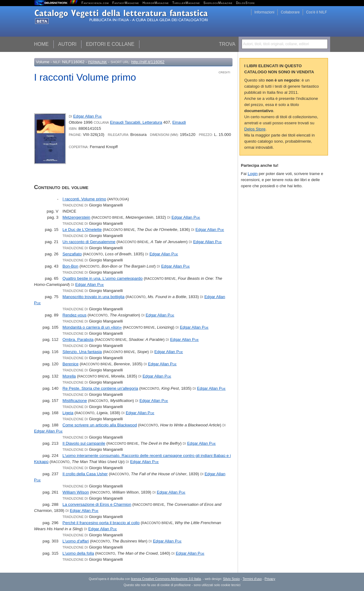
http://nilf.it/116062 (148, 62)
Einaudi (179, 122)
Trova (227, 44)
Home (41, 44)
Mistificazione (75, 401)
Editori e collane (110, 44)
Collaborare (290, 12)
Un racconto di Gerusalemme (89, 242)
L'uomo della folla (78, 553)
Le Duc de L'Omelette (82, 230)
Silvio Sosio (231, 579)
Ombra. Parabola (78, 339)
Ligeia (68, 413)
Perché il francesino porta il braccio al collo (101, 523)
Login (253, 174)
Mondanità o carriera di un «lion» (92, 327)
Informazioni (264, 12)
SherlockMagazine (218, 3)
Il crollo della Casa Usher (85, 474)
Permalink (98, 62)
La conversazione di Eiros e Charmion (97, 504)
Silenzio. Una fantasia (82, 352)
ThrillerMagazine (186, 3)
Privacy (270, 579)
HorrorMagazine (156, 3)
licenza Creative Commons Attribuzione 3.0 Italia (166, 579)
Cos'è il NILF (316, 12)
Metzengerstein (76, 217)
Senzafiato (72, 254)
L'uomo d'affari (76, 541)
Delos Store (255, 129)
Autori (67, 44)
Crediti (224, 72)
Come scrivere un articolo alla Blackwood (100, 425)
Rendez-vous (75, 315)
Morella (69, 376)
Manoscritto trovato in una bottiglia (94, 297)
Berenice (71, 364)
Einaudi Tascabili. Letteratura (136, 122)
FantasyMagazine (126, 3)
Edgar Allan (88, 116)
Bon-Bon (70, 266)
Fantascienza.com (95, 3)
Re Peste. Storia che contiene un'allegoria (100, 388)
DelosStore (246, 3)
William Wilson (76, 492)
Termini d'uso (252, 579)
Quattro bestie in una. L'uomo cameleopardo (103, 278)
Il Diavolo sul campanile (84, 443)
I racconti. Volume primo (84, 199)
